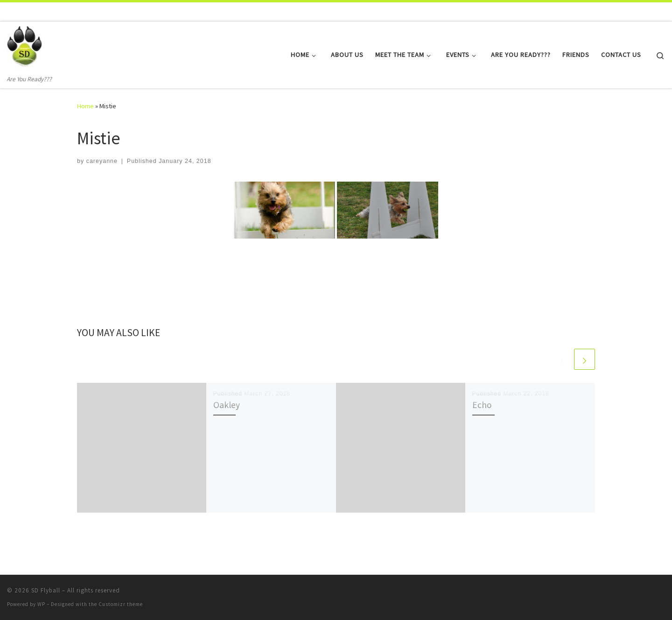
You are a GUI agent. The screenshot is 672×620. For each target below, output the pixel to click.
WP (41, 604)
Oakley (227, 405)
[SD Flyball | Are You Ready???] (24, 48)
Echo (482, 405)
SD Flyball (46, 590)
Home (85, 106)
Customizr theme (121, 604)
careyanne (102, 161)
